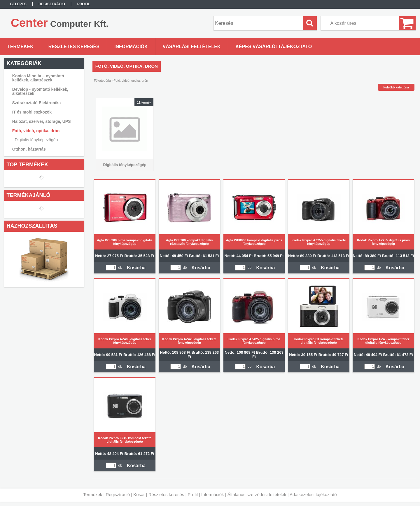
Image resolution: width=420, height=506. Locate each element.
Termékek (93, 494)
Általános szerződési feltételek (257, 494)
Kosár (139, 494)
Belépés (18, 4)
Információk (213, 494)
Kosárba (136, 268)
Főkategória (102, 81)
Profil (193, 494)
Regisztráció (118, 494)
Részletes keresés (166, 494)
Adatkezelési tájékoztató (313, 494)
